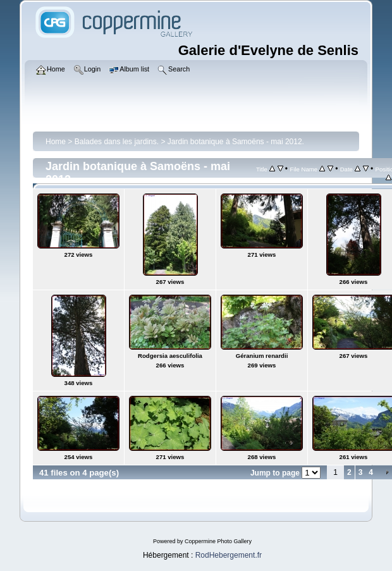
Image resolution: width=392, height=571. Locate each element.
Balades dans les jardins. (117, 142)
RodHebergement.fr (229, 555)
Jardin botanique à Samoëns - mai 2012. (236, 142)
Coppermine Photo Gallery (218, 541)
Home (56, 142)
